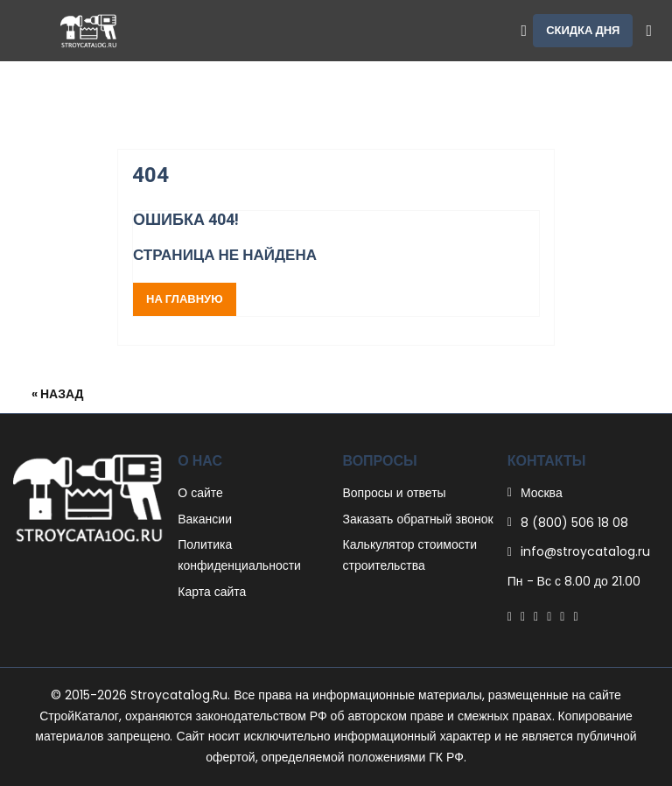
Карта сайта (212, 592)
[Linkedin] (549, 616)
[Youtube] (575, 616)
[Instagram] (562, 616)
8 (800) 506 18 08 (574, 523)
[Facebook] (510, 616)
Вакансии (205, 519)
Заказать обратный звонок (418, 519)
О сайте (200, 493)
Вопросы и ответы (395, 493)
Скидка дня (583, 30)
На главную (185, 299)
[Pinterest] (536, 616)
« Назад (58, 394)
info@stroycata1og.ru (585, 551)
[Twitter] (523, 616)
